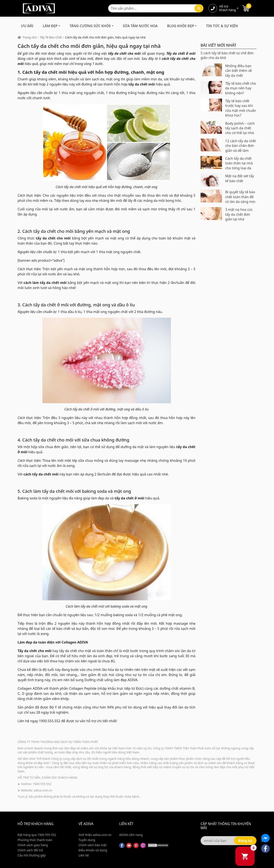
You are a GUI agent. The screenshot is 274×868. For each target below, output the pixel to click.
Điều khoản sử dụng (93, 850)
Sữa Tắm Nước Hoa (140, 26)
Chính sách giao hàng (33, 845)
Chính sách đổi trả (30, 850)
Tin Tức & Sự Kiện (222, 26)
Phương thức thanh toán (35, 840)
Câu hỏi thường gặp (32, 855)
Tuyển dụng (87, 840)
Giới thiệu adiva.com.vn (95, 835)
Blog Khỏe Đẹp (180, 26)
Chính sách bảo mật (92, 845)
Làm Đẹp (50, 26)
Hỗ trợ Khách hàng (228, 8)
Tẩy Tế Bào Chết (51, 37)
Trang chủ (30, 37)
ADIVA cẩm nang (131, 835)
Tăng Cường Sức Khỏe (90, 26)
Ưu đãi (27, 26)
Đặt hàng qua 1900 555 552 (37, 835)
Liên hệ (84, 855)
